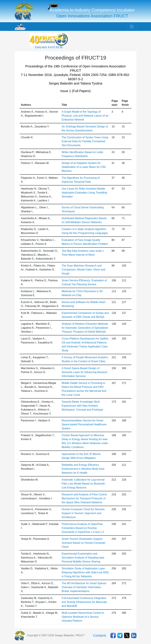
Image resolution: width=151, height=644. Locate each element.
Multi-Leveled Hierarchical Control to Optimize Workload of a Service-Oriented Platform (83, 617)
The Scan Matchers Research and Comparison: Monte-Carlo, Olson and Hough (83, 270)
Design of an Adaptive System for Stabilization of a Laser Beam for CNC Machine (84, 167)
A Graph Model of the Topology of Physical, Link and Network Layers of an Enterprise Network (85, 116)
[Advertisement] (95, 41)
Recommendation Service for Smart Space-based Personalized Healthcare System (84, 424)
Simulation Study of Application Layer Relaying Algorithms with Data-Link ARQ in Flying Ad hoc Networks (85, 572)
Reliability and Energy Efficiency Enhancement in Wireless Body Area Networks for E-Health (83, 469)
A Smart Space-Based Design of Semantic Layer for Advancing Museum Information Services (85, 372)
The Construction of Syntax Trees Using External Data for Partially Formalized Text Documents (85, 141)
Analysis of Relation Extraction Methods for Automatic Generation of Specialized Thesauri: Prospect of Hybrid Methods (85, 328)
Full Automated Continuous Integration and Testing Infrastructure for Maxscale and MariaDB (84, 602)
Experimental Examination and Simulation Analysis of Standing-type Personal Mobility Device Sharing (83, 558)
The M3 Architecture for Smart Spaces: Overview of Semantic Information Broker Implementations (84, 587)
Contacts (100, 635)
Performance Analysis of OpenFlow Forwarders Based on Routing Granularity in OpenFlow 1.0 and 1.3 (83, 528)
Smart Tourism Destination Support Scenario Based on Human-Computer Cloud (84, 543)
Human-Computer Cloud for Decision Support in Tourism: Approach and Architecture (83, 513)
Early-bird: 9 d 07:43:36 (49, 47)
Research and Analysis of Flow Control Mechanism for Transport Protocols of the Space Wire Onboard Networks (84, 498)
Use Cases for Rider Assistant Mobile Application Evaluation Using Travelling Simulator (84, 193)
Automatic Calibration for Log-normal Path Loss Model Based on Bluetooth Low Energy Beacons (83, 484)
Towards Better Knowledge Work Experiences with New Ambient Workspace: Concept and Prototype (82, 406)
